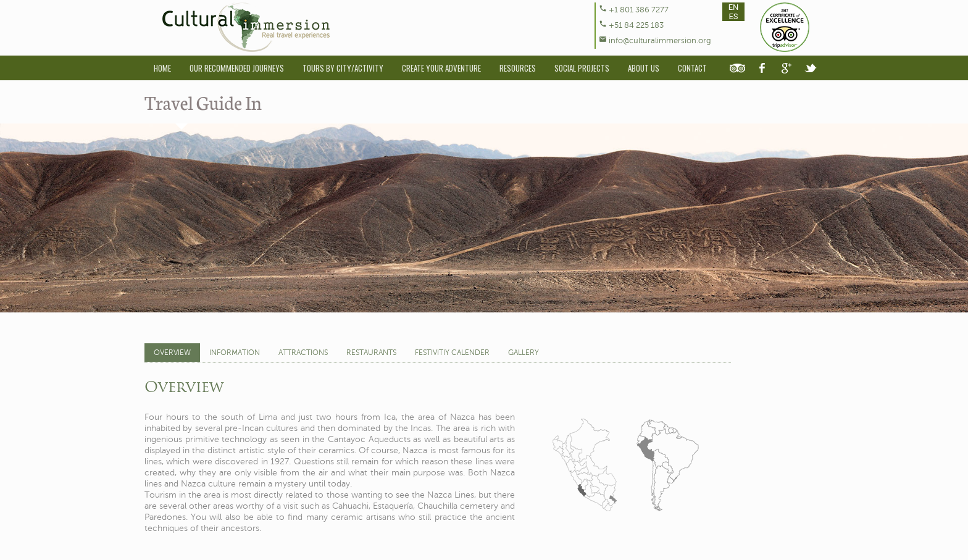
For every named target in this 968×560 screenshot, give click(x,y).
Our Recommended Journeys (237, 68)
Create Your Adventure (441, 68)
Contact (692, 68)
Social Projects (582, 68)
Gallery (524, 353)
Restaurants (371, 353)
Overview (172, 353)
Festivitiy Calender (452, 353)
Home (162, 68)
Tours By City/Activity (343, 68)
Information (235, 353)
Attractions (303, 353)
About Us (644, 68)
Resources (518, 68)
